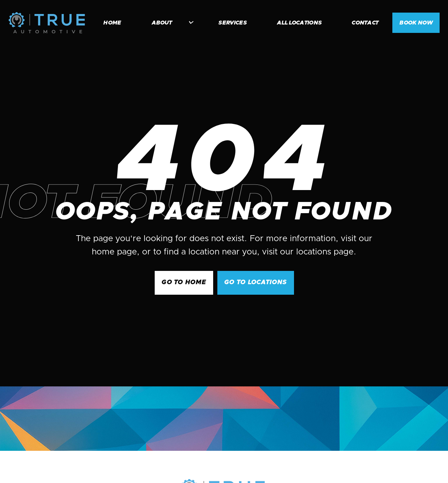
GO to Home (184, 282)
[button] (169, 23)
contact (365, 23)
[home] (47, 23)
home (112, 23)
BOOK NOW (416, 23)
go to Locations (255, 282)
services (233, 23)
